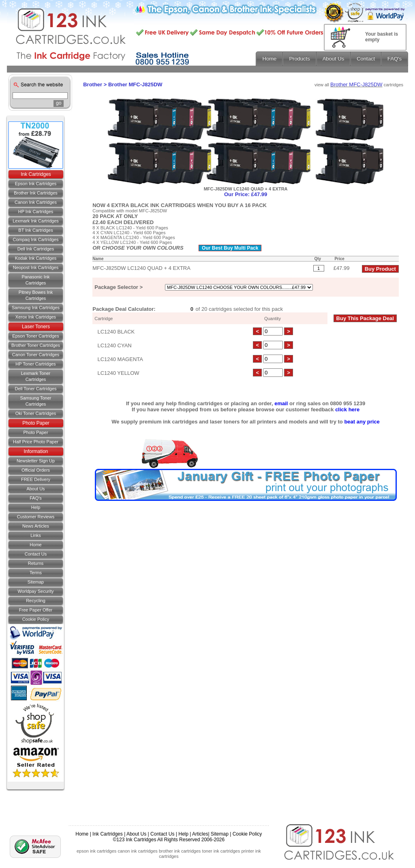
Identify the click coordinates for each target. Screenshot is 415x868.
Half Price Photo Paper (36, 442)
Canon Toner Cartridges (36, 355)
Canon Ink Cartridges (36, 202)
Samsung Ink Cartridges (36, 308)
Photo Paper (36, 423)
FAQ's (36, 498)
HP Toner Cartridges (35, 364)
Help (36, 507)
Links (36, 535)
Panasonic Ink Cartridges (35, 280)
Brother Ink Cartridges (36, 193)
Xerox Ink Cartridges (36, 317)
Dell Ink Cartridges (36, 249)
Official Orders (36, 470)
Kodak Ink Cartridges (36, 258)
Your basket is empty (382, 37)
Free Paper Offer (36, 610)
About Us (35, 489)
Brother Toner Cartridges (36, 345)
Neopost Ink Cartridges (36, 267)
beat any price (362, 422)
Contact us (36, 554)
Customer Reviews (36, 517)
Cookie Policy (36, 619)
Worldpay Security (35, 591)
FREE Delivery (36, 479)
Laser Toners (36, 327)
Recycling (36, 601)
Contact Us (162, 834)
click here (347, 409)
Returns (36, 563)
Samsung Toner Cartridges (36, 401)
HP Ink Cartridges (36, 212)
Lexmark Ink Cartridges (36, 221)
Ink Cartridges (36, 174)
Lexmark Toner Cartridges (36, 376)
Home (35, 545)
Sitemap (36, 582)
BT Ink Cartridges (35, 230)
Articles (200, 834)
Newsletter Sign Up (36, 461)
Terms (36, 573)
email (281, 403)
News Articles (36, 526)
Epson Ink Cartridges (36, 184)
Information (36, 451)
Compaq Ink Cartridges (35, 239)
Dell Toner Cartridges (35, 389)
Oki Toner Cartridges (36, 413)
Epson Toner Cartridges (35, 336)
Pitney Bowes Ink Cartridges (36, 295)
